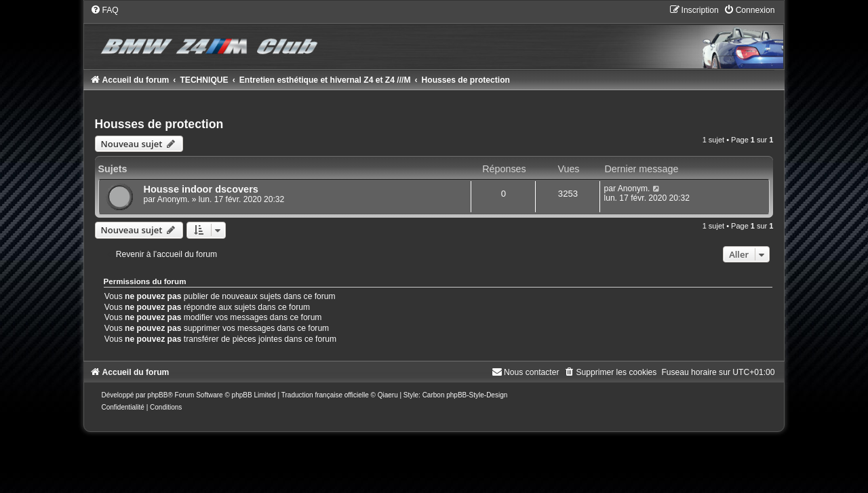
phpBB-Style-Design (477, 395)
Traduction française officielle (325, 395)
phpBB (157, 395)
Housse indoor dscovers (201, 189)
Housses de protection (159, 124)
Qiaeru (388, 395)
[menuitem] (104, 10)
